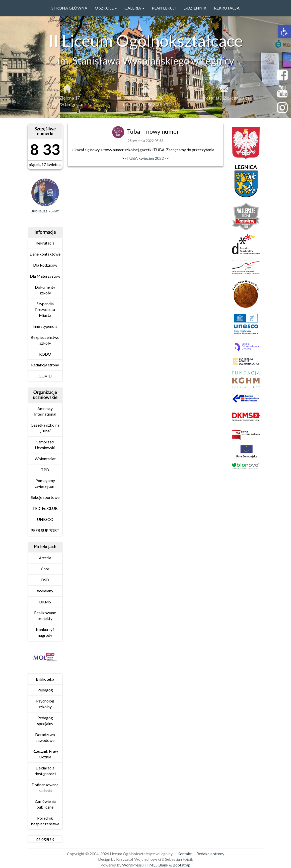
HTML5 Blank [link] (156, 865)
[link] (284, 32)
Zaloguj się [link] (45, 839)
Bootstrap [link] (181, 865)
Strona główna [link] (69, 8)
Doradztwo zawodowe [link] (45, 737)
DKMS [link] (45, 602)
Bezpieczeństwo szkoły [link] (45, 340)
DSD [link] (45, 580)
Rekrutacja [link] (227, 8)
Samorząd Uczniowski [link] (45, 445)
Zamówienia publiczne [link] (45, 804)
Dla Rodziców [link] (45, 265)
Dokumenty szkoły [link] (45, 290)
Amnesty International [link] (45, 411)
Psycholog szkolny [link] (45, 704)
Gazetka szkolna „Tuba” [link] (45, 428)
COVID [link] (45, 376)
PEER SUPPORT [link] (45, 530)
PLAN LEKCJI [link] (164, 8)
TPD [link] (45, 470)
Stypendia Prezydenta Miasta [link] (45, 309)
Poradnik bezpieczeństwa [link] (45, 821)
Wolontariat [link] (45, 459)
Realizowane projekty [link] (45, 615)
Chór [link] (45, 569)
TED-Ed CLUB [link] (45, 508)
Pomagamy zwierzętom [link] (45, 483)
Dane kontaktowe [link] (45, 254)
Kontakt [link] (185, 854)
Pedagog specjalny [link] (45, 721)
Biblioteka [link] (45, 679)
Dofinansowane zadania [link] (45, 787)
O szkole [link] (106, 8)
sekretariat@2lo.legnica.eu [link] (224, 102)
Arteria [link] (45, 558)
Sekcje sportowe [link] (45, 497)
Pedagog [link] (45, 690)
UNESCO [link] (45, 519)
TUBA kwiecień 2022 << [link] (148, 158)
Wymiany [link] (45, 591)
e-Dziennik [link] (195, 8)
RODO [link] (45, 354)
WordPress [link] (132, 865)
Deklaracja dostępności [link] (45, 771)
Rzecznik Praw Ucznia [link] (45, 754)
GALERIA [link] (134, 8)
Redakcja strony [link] (45, 365)
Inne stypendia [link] (45, 326)
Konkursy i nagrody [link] (45, 632)
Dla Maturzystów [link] (45, 276)
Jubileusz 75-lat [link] (45, 211)
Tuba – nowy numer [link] (153, 131)
